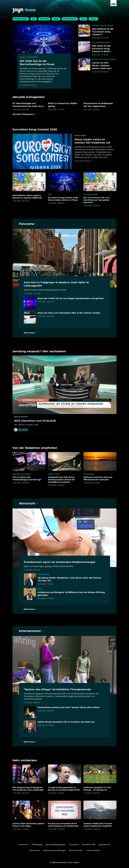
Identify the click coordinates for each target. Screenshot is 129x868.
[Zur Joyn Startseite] (113, 3)
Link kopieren (21, 430)
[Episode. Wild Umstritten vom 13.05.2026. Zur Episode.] (64, 391)
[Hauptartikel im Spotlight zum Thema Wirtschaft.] (28, 503)
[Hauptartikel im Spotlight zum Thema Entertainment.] (31, 631)
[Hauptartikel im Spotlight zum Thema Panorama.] (28, 224)
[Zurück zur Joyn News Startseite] (24, 11)
